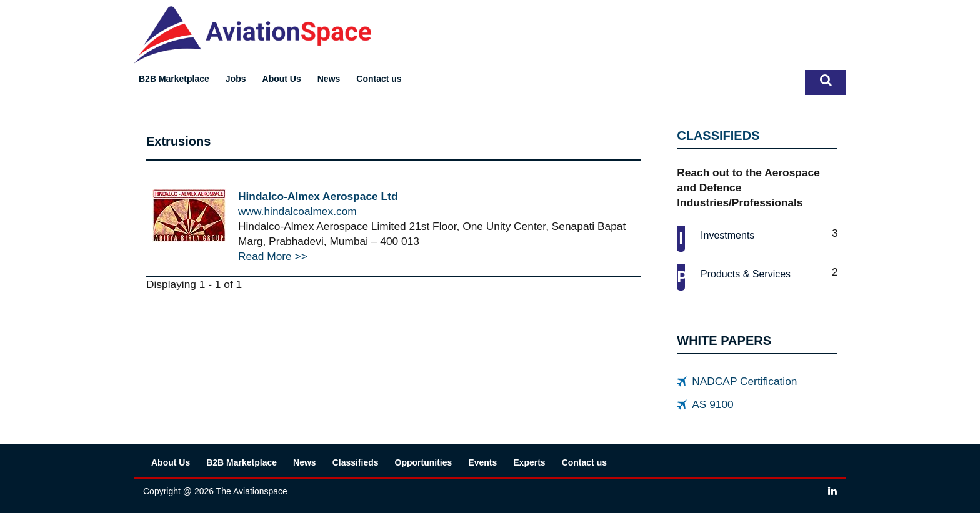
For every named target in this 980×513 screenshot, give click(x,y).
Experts (529, 462)
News (329, 79)
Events (482, 462)
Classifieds (356, 462)
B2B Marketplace (174, 79)
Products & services (746, 274)
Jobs (236, 79)
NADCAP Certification (744, 381)
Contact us (379, 79)
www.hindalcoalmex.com (297, 211)
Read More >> (273, 256)
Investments (727, 235)
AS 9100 (712, 404)
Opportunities (424, 462)
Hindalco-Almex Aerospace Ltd (318, 196)
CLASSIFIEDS (718, 136)
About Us (282, 79)
